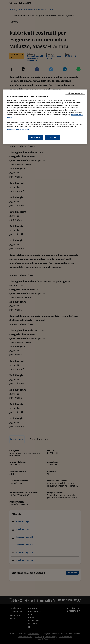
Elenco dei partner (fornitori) (18, 129)
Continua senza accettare (75, 93)
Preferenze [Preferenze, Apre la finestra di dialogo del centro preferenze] (36, 137)
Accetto (53, 137)
